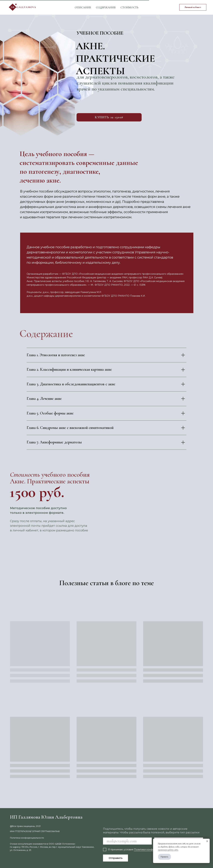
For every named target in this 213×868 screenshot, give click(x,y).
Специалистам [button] (86, 6)
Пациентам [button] (56, 6)
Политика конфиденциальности (27, 838)
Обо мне (113, 6)
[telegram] (169, 7)
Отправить (116, 858)
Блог (97, 9)
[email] (127, 841)
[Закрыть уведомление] (207, 841)
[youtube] (162, 7)
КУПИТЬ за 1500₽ (109, 117)
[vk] (154, 7)
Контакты (134, 6)
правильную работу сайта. (168, 850)
